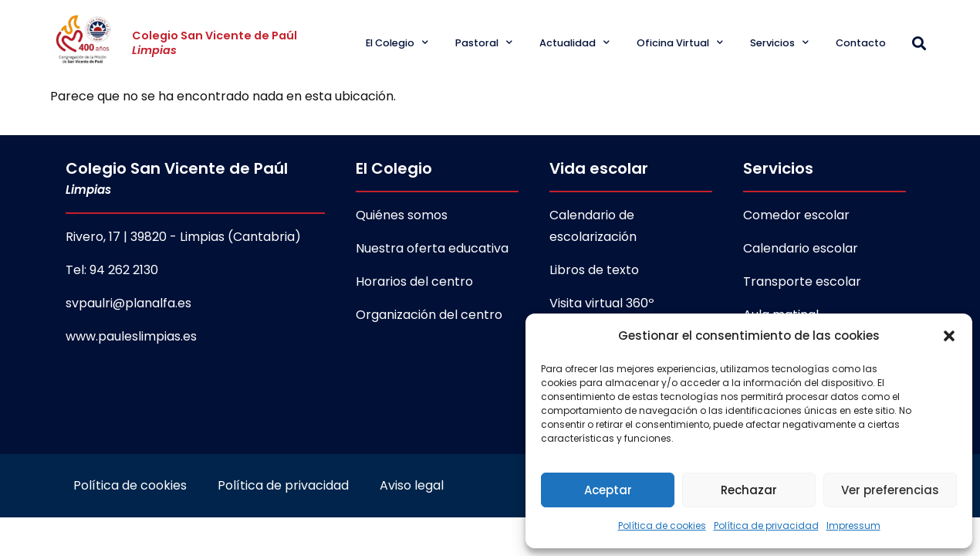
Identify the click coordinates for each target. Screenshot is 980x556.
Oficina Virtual (680, 43)
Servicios (779, 43)
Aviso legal (412, 486)
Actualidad (574, 43)
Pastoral (484, 43)
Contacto (861, 43)
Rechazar (749, 490)
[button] (949, 336)
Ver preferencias (890, 490)
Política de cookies (662, 525)
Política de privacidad (766, 525)
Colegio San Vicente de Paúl (215, 43)
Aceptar (608, 490)
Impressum (853, 525)
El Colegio (397, 43)
